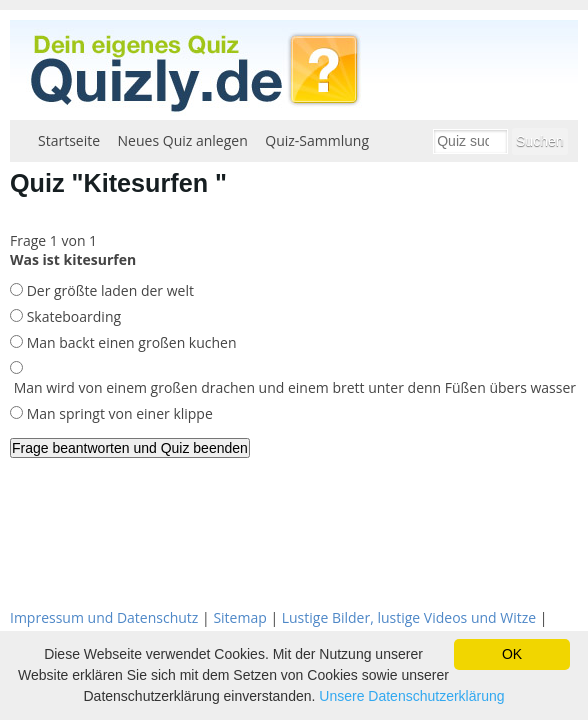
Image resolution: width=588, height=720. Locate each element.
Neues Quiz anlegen (183, 140)
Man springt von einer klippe (118, 413)
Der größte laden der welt (108, 290)
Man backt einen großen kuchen (130, 342)
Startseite (69, 140)
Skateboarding (72, 316)
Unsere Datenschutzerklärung (411, 696)
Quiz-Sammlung (317, 140)
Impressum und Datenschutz (104, 617)
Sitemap (239, 617)
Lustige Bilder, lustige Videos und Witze (409, 617)
